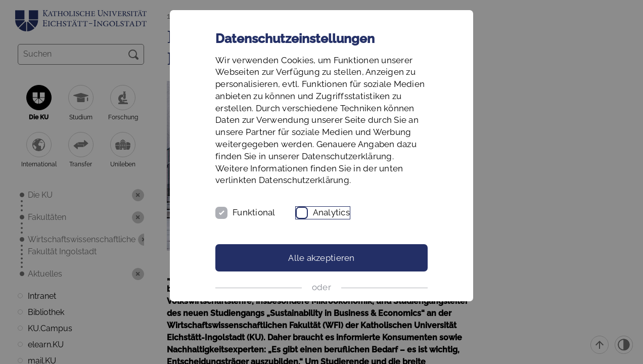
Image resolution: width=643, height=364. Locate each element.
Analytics (331, 212)
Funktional (254, 212)
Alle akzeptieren (321, 258)
